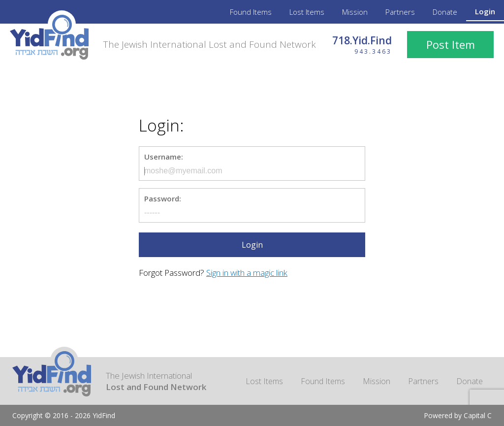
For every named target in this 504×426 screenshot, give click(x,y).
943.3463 (373, 51)
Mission (355, 12)
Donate (445, 12)
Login (485, 11)
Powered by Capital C (458, 415)
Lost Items (307, 12)
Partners (400, 12)
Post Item (451, 44)
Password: (163, 198)
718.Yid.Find (362, 40)
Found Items (251, 12)
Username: (164, 157)
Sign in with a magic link (247, 273)
